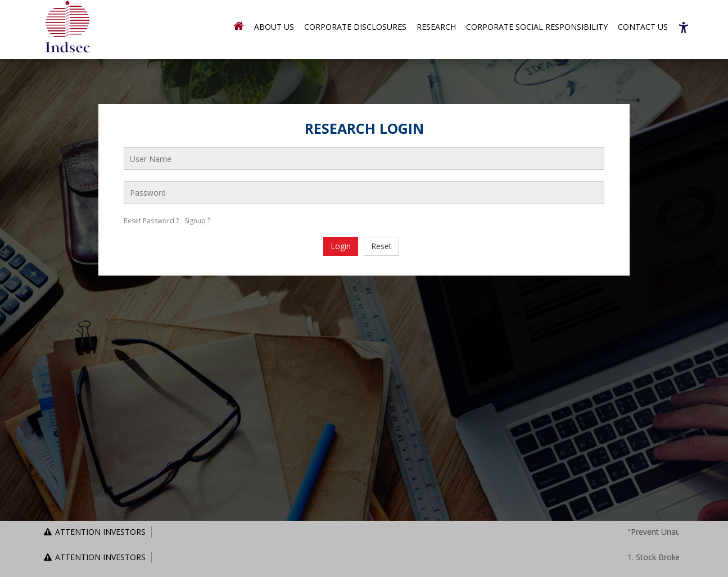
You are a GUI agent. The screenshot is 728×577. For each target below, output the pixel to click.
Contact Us (643, 27)
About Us (274, 27)
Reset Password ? (151, 221)
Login (341, 246)
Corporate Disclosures (355, 27)
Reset (381, 246)
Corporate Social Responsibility (537, 27)
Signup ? (197, 221)
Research (436, 27)
